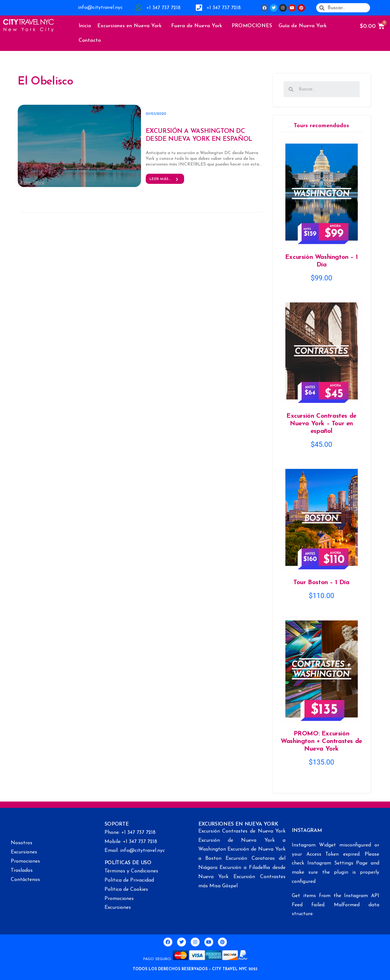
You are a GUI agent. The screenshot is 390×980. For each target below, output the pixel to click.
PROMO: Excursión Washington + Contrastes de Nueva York (321, 741)
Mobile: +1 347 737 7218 (131, 842)
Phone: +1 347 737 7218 (130, 833)
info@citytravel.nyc (100, 8)
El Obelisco (45, 82)
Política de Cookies (126, 889)
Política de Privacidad (129, 880)
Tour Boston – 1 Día (321, 583)
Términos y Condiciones (131, 871)
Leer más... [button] (165, 179)
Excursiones (24, 852)
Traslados (22, 871)
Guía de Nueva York (304, 26)
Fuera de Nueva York (198, 26)
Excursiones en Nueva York (131, 26)
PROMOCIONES (252, 26)
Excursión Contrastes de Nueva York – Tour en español (321, 424)
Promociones (25, 861)
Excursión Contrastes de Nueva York (242, 831)
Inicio (85, 26)
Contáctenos (25, 880)
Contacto (90, 41)
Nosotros (22, 843)
